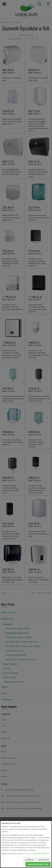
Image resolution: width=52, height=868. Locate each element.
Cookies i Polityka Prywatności (37, 853)
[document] (26, 844)
